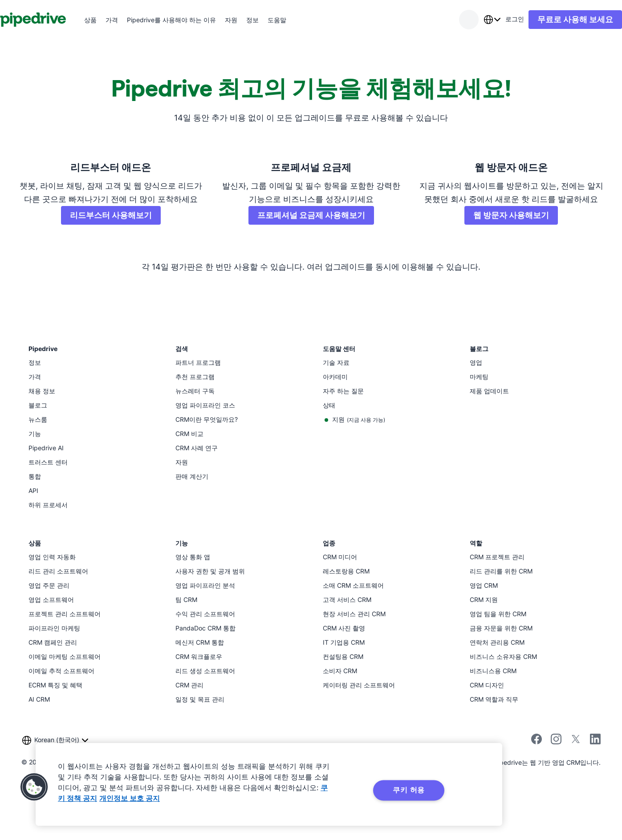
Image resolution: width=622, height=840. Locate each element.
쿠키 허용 (409, 790)
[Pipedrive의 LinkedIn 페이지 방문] (595, 794)
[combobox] (474, 20)
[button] (34, 787)
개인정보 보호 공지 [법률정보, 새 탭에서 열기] (130, 798)
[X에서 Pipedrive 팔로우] (576, 795)
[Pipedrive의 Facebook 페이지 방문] (537, 795)
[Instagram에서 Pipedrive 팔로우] (556, 795)
